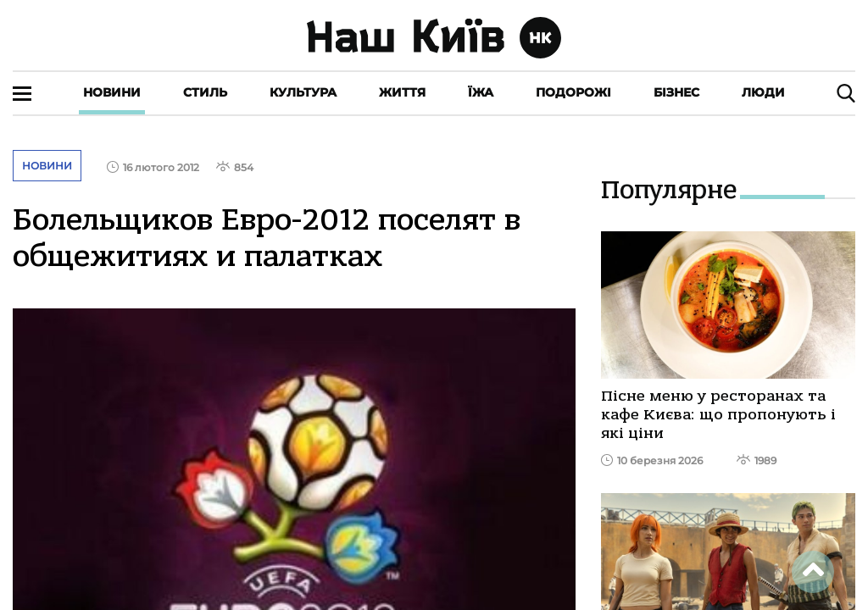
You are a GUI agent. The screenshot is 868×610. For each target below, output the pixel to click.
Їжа (481, 92)
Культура (303, 92)
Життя (402, 92)
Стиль (205, 92)
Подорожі (573, 92)
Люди (763, 92)
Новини (112, 92)
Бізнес (676, 92)
